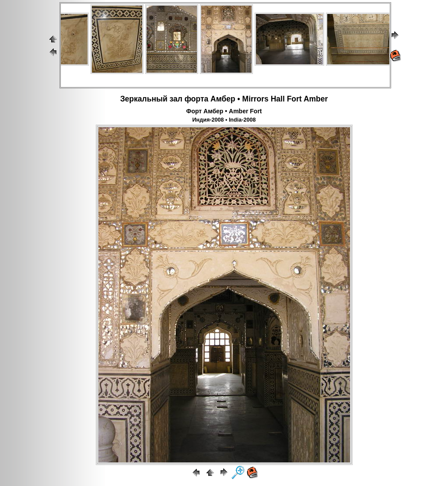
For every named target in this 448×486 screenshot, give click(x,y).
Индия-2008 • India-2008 (224, 120)
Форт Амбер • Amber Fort (224, 111)
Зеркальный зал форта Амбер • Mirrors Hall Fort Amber (224, 99)
